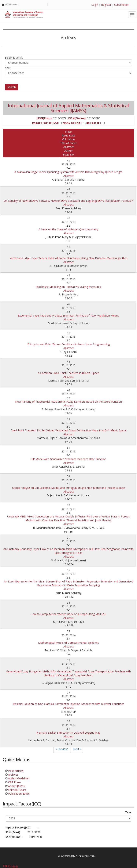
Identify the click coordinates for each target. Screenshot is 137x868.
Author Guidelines (19, 778)
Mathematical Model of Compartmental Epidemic (68, 643)
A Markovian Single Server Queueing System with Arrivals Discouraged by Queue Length (68, 172)
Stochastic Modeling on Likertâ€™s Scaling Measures (68, 287)
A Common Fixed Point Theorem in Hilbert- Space (68, 373)
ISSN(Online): (13, 837)
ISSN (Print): (13, 832)
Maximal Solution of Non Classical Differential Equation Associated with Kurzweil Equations (68, 704)
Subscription (122, 5)
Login (95, 5)
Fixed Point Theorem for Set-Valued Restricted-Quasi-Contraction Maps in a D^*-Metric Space (68, 430)
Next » (77, 749)
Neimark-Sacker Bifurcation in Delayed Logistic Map (68, 733)
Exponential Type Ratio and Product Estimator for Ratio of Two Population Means (68, 315)
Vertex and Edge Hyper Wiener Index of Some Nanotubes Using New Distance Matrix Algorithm (68, 258)
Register (106, 5)
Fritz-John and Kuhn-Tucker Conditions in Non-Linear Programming (68, 344)
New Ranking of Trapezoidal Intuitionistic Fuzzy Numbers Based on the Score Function (68, 402)
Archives (13, 775)
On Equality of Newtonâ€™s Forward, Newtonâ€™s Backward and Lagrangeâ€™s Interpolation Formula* (68, 201)
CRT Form (14, 782)
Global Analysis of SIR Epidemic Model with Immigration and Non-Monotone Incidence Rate (68, 488)
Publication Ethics (19, 794)
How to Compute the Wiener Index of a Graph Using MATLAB (68, 614)
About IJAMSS (17, 786)
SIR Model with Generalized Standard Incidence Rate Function (68, 459)
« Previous (62, 749)
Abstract (68, 176)
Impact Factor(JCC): (18, 827)
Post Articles (16, 771)
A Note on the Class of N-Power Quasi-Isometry (68, 229)
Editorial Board (17, 790)
